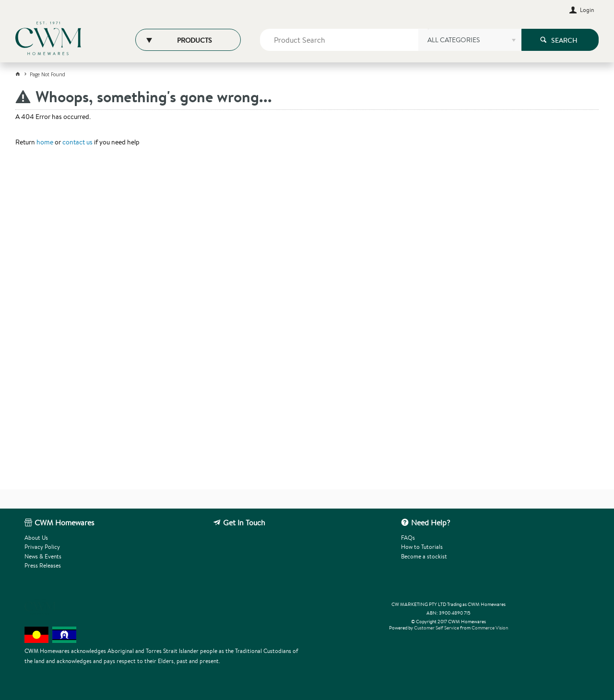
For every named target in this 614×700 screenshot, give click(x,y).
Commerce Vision (490, 628)
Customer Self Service (437, 628)
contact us (77, 142)
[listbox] (470, 43)
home (45, 142)
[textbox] (344, 40)
